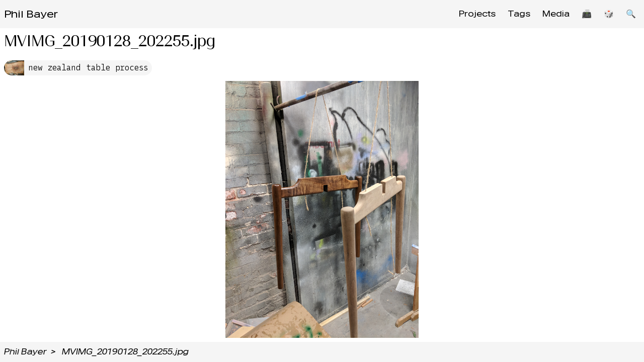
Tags (519, 14)
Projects (477, 14)
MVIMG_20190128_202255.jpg (125, 352)
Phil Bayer (31, 14)
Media (556, 14)
